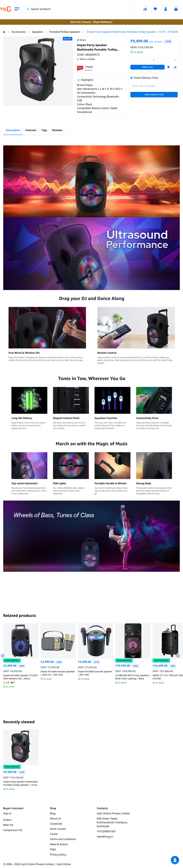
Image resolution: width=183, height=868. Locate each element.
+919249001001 (106, 831)
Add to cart (148, 67)
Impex (89, 67)
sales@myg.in (105, 837)
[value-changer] (154, 60)
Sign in (7, 813)
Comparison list (13, 830)
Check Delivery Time (154, 95)
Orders (7, 820)
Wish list (8, 825)
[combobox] (80, 9)
